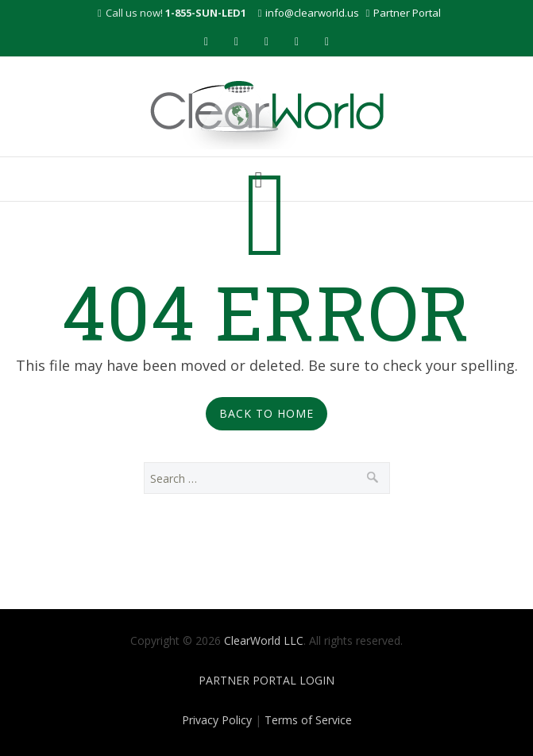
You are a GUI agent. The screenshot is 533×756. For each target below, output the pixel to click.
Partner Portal (407, 13)
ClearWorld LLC (264, 640)
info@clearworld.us (312, 13)
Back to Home (266, 413)
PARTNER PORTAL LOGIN (266, 680)
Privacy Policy (217, 720)
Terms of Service (308, 720)
